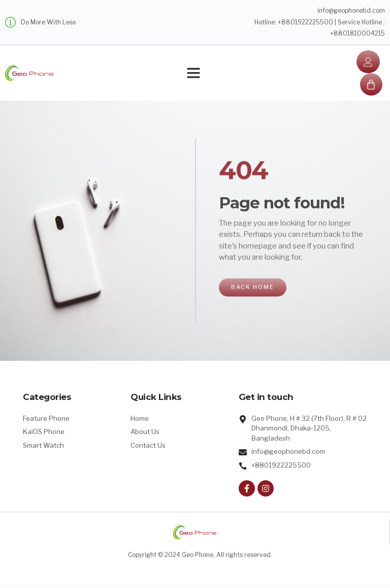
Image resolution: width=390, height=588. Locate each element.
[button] (193, 75)
